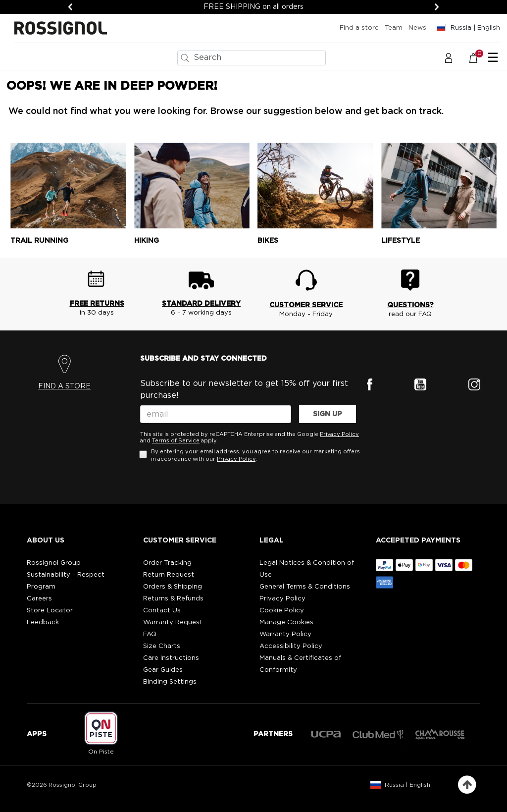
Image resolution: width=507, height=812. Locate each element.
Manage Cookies (286, 623)
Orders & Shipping (173, 587)
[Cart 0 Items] (479, 57)
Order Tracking (167, 563)
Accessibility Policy (291, 646)
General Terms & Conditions (305, 587)
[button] (449, 57)
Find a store (359, 28)
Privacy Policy (339, 434)
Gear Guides (163, 670)
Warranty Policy (285, 634)
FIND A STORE (64, 386)
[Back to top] (467, 785)
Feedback (43, 623)
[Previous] (70, 7)
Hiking (147, 241)
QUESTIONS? (410, 305)
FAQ (150, 634)
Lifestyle (401, 241)
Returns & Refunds (173, 599)
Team (394, 28)
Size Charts (162, 646)
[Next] (437, 7)
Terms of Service (176, 441)
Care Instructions (171, 658)
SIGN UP (328, 414)
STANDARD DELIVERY (201, 304)
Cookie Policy (282, 611)
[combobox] (252, 58)
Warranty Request (173, 623)
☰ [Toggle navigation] (493, 58)
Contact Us (162, 611)
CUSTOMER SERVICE (306, 305)
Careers (39, 599)
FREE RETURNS (97, 304)
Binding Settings (170, 682)
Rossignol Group (54, 563)
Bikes (268, 241)
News (417, 28)
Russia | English (407, 785)
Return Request (169, 575)
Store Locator (50, 611)
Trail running (39, 241)
